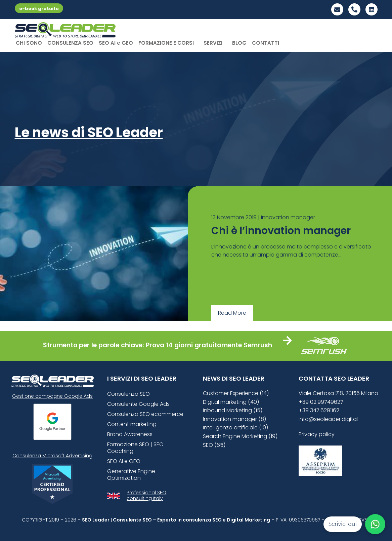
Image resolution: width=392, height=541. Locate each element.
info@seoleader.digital (328, 419)
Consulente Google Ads (138, 404)
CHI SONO (29, 43)
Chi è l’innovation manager (281, 231)
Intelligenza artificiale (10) (235, 428)
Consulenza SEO (128, 394)
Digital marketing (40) (231, 402)
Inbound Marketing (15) (233, 410)
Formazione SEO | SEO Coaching (135, 448)
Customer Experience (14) (236, 393)
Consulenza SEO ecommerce (145, 414)
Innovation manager (288, 217)
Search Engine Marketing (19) (240, 436)
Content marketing (132, 424)
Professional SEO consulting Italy (146, 495)
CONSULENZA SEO (70, 43)
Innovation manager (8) (234, 419)
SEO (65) (214, 445)
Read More (232, 313)
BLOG (239, 43)
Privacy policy (317, 434)
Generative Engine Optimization (131, 475)
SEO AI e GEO (116, 43)
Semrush (258, 345)
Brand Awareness (130, 434)
